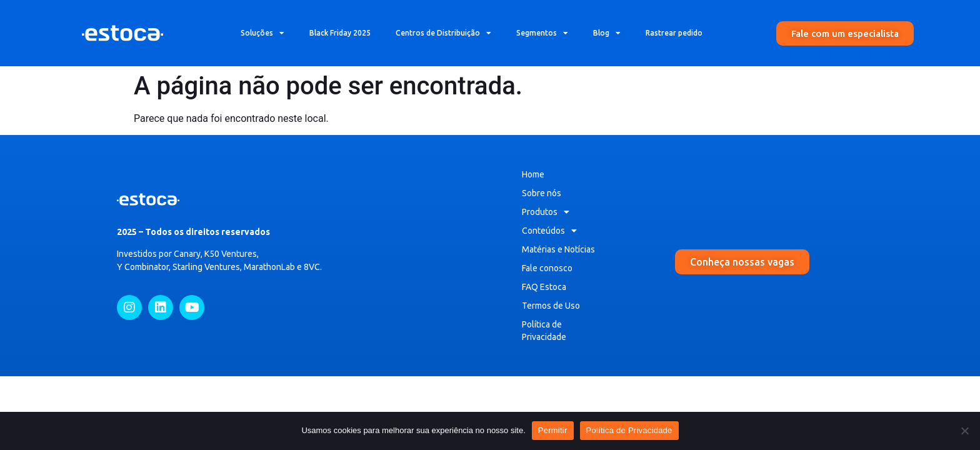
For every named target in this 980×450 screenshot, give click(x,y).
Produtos (546, 212)
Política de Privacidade (544, 331)
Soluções (262, 33)
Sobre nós (542, 193)
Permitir (553, 430)
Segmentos (542, 33)
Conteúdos (549, 231)
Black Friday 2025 (340, 33)
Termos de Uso (551, 306)
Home (533, 174)
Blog (607, 33)
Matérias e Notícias (558, 249)
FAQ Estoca (544, 287)
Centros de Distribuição (443, 33)
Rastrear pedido (674, 33)
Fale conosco (547, 268)
